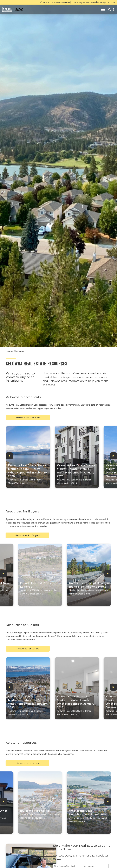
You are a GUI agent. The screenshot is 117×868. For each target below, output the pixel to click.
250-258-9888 (62, 2)
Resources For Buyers (28, 535)
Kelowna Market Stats (28, 417)
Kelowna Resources (28, 763)
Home (9, 351)
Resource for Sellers (28, 649)
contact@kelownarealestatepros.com (93, 2)
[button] (9, 456)
